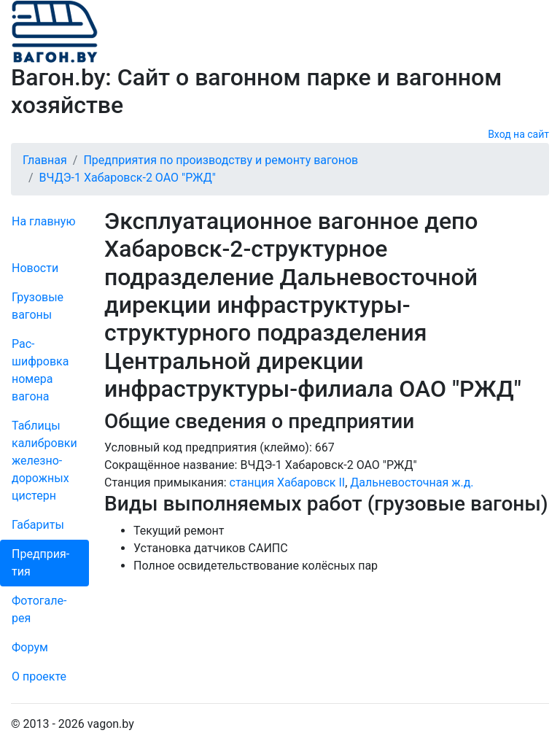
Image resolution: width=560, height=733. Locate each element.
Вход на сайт (518, 134)
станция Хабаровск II (288, 482)
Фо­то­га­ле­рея (39, 609)
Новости (35, 268)
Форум (30, 647)
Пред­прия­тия (40, 563)
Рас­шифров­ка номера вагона (40, 370)
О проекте (39, 676)
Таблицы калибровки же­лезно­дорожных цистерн (44, 461)
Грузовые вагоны (38, 306)
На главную (43, 221)
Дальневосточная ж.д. (412, 482)
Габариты (38, 525)
